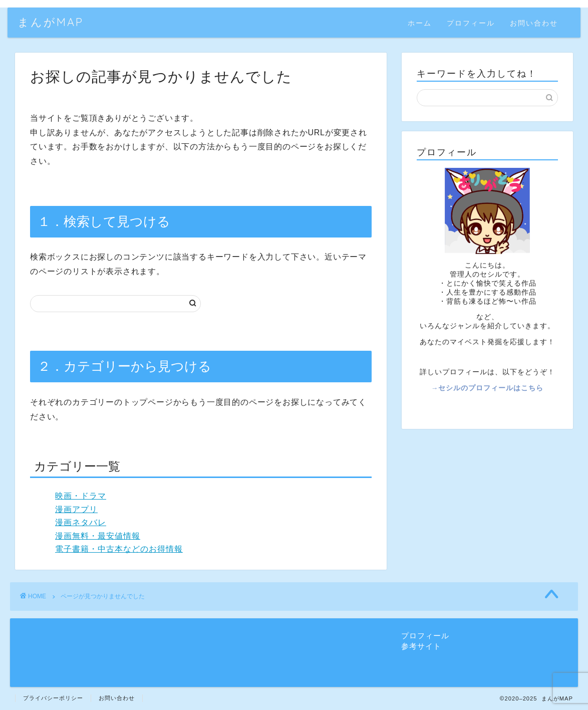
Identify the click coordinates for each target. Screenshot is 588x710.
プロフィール (471, 23)
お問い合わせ (534, 23)
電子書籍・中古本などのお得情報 (119, 549)
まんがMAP (51, 22)
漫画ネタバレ (81, 522)
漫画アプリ (76, 509)
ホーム (420, 23)
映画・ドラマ (81, 496)
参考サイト (421, 646)
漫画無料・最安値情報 (98, 536)
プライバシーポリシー (53, 698)
